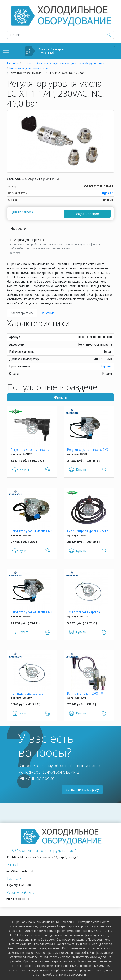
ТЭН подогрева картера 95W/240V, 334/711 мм (27, 694)
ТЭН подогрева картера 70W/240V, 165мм (84, 613)
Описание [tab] (48, 313)
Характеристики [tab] (22, 313)
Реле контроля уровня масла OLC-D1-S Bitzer (88, 531)
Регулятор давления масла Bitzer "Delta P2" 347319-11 (30, 450)
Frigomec (107, 193)
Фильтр (61, 397)
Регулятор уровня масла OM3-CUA (32, 531)
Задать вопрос (87, 214)
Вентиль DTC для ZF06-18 (85, 694)
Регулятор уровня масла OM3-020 (88, 450)
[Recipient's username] (56, 35)
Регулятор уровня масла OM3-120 (32, 613)
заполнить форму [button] (82, 789)
